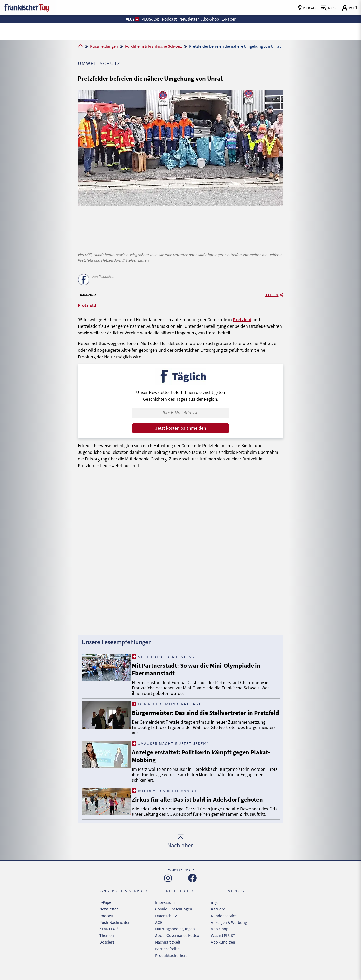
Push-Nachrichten (115, 929)
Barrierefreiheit (169, 955)
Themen (107, 942)
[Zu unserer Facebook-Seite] (192, 886)
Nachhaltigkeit (168, 948)
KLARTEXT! (109, 936)
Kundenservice (224, 923)
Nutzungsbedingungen (175, 936)
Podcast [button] (168, 19)
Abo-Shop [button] (212, 19)
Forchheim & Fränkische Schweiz (154, 46)
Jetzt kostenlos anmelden (181, 428)
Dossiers (107, 948)
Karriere (218, 916)
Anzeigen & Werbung (229, 929)
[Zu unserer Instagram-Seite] (168, 886)
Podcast (106, 923)
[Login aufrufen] (349, 8)
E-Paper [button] (232, 19)
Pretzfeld (242, 319)
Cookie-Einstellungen (174, 916)
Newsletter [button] (189, 19)
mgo (215, 910)
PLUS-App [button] (148, 19)
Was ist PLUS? (223, 942)
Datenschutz (166, 923)
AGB (159, 929)
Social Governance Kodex (177, 942)
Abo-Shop (220, 936)
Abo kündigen (223, 948)
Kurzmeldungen (104, 46)
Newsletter (109, 916)
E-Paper (106, 910)
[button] (129, 19)
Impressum (165, 910)
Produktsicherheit (171, 961)
